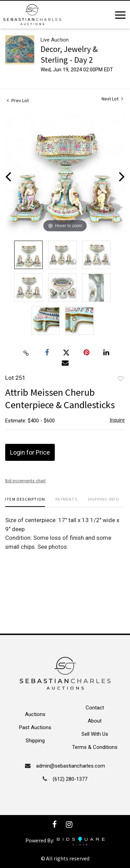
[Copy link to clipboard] (26, 353)
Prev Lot (18, 100)
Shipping (35, 741)
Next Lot (112, 99)
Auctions (35, 714)
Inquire (117, 420)
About (95, 721)
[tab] (25, 502)
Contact (95, 708)
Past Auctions (35, 727)
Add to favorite (121, 379)
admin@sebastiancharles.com (71, 766)
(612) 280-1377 (70, 779)
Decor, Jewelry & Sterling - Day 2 (69, 54)
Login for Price (30, 452)
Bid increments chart (25, 481)
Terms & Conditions (95, 747)
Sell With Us (95, 734)
